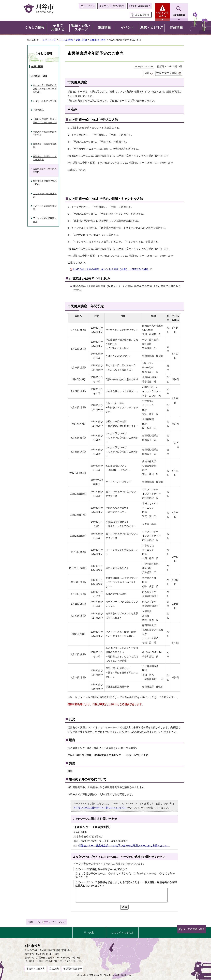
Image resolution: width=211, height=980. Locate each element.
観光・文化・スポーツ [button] (81, 28)
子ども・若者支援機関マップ (45, 220)
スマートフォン (57, 922)
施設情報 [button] (104, 27)
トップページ (49, 40)
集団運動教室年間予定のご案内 (45, 183)
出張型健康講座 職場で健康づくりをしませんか (45, 121)
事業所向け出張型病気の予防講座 (45, 133)
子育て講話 (38, 110)
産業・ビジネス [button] (152, 27)
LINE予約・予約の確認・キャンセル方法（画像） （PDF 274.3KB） (113, 269)
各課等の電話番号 (73, 969)
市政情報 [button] (176, 27)
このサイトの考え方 (122, 932)
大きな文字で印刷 (167, 73)
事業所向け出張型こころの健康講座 (45, 158)
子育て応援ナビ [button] (58, 28)
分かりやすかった (121, 873)
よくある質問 (142, 15)
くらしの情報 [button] (35, 27)
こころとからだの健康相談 (45, 195)
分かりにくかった (147, 873)
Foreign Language (139, 6)
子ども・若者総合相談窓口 (45, 208)
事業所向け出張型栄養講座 (45, 146)
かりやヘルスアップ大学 (45, 101)
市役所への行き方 (36, 969)
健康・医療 (81, 40)
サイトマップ (88, 6)
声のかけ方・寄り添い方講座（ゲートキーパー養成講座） (45, 89)
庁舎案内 (54, 969)
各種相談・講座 (98, 40)
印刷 (147, 73)
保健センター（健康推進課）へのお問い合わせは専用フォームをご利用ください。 (124, 845)
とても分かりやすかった (92, 873)
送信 (124, 907)
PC (38, 922)
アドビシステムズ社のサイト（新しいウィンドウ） (100, 808)
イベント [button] (127, 27)
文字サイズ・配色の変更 (112, 6)
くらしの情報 (66, 40)
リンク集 (89, 932)
